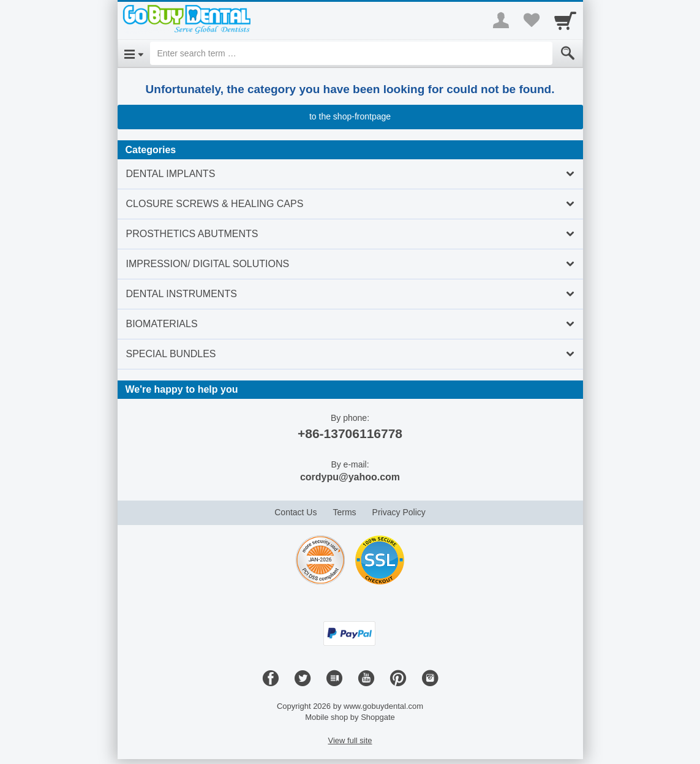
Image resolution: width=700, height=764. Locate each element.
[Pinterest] (398, 679)
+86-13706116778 (350, 433)
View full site (350, 740)
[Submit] (568, 53)
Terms (344, 512)
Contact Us (295, 512)
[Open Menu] (134, 53)
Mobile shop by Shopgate (350, 717)
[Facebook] (271, 679)
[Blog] (334, 679)
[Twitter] (303, 679)
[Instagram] (430, 679)
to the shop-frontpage (350, 116)
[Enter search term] (351, 53)
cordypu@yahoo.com (350, 477)
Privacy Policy (399, 512)
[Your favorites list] (532, 20)
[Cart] (565, 20)
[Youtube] (366, 679)
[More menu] (501, 20)
